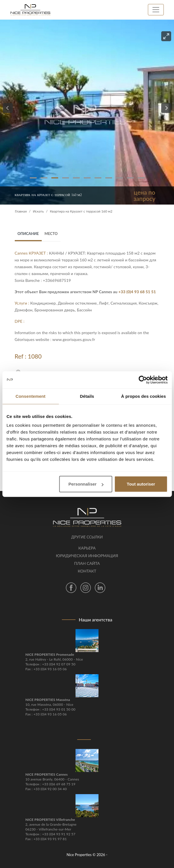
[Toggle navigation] (156, 10)
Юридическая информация (87, 556)
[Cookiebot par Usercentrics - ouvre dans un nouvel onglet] (143, 380)
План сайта (87, 563)
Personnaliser (86, 484)
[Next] (166, 108)
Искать (38, 211)
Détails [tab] (87, 396)
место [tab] (51, 234)
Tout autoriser (141, 484)
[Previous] (8, 108)
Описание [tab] (28, 234)
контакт (87, 571)
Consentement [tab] (31, 396)
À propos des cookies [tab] (144, 396)
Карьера (87, 548)
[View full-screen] (166, 36)
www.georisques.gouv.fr (74, 339)
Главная (21, 211)
